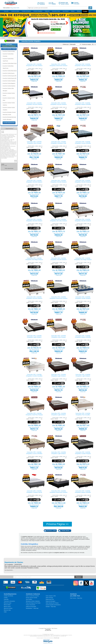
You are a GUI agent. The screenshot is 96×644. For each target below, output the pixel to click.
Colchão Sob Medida (8, 596)
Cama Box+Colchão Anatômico (9, 86)
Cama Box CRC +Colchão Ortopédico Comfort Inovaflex (34, 375)
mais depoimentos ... (9, 570)
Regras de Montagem (51, 601)
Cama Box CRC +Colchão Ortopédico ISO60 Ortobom (83, 298)
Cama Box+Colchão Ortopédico (9, 81)
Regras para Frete (50, 599)
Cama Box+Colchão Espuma (9, 73)
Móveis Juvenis (7, 607)
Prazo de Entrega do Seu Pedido (33, 603)
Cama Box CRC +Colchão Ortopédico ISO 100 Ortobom (34, 65)
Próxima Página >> (58, 524)
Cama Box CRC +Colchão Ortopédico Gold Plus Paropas (34, 414)
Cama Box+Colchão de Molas (9, 51)
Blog (12, 8)
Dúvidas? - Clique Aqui (51, 607)
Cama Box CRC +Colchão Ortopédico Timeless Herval (34, 492)
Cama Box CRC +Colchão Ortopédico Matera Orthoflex (83, 104)
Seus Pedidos (29, 599)
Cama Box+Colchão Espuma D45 (10, 76)
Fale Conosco (54, 628)
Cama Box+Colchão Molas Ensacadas (8, 55)
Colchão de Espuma (26, 11)
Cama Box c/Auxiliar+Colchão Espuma (9, 94)
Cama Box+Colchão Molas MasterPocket (8, 67)
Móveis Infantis (7, 605)
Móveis (73, 11)
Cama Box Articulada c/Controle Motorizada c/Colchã (9, 113)
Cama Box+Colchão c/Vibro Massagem (8, 90)
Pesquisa (90, 8)
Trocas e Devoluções (31, 605)
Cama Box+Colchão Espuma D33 (10, 78)
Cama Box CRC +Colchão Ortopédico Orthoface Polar (59, 142)
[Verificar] (10, 42)
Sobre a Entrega (49, 598)
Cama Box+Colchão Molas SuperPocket (8, 60)
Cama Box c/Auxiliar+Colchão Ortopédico (9, 109)
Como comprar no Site (51, 596)
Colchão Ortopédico (38, 11)
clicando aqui (56, 638)
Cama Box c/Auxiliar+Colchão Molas (9, 99)
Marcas (79, 11)
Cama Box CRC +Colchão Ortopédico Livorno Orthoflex (34, 453)
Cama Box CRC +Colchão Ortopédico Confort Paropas (83, 453)
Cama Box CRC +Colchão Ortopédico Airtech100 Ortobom (59, 65)
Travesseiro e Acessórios (9, 601)
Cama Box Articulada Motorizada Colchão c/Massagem (9, 118)
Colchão (6, 598)
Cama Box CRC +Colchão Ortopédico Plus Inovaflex (83, 414)
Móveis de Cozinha (8, 608)
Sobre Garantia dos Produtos (52, 603)
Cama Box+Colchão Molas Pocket (10, 63)
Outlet (18, 8)
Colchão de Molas (15, 11)
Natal (15, 8)
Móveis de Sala (7, 610)
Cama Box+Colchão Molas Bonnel (10, 71)
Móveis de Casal (8, 603)
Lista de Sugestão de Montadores (53, 605)
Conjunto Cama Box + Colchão (9, 49)
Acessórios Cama (56, 11)
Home (4, 38)
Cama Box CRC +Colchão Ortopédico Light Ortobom (34, 336)
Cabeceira (47, 11)
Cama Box (6, 11)
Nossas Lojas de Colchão (32, 598)
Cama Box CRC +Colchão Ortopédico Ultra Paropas (34, 142)
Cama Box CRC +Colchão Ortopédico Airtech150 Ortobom (59, 298)
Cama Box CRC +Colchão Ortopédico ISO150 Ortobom (34, 181)
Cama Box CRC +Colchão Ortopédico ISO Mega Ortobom (34, 259)
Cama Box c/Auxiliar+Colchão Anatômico (9, 104)
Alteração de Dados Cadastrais (33, 601)
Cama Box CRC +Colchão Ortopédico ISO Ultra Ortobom (59, 220)
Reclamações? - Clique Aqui (32, 608)
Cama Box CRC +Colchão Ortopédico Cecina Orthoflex (83, 142)
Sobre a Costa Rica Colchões (32, 596)
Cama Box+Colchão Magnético (9, 83)
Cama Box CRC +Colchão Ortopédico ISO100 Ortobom (83, 65)
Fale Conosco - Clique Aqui (76, 598)
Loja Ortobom (66, 11)
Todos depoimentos (9, 168)
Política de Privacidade (31, 607)
